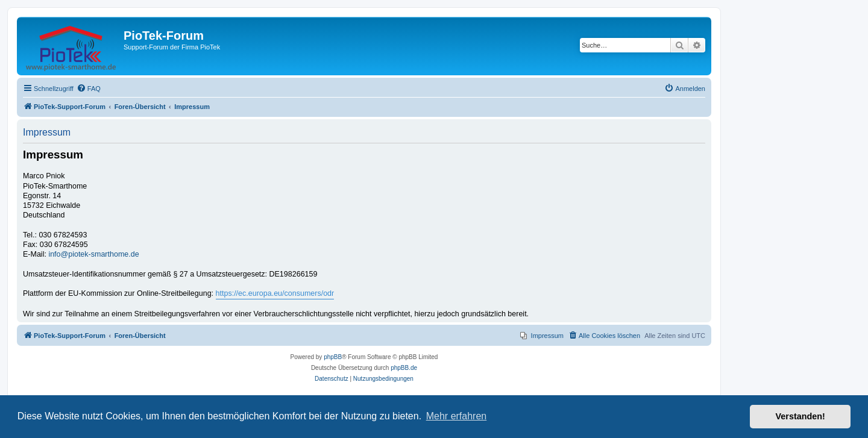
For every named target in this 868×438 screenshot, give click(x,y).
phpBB (333, 357)
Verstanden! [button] (800, 416)
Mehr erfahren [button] (457, 416)
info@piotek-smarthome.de (93, 254)
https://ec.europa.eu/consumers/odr (275, 293)
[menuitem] (89, 89)
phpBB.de (404, 368)
